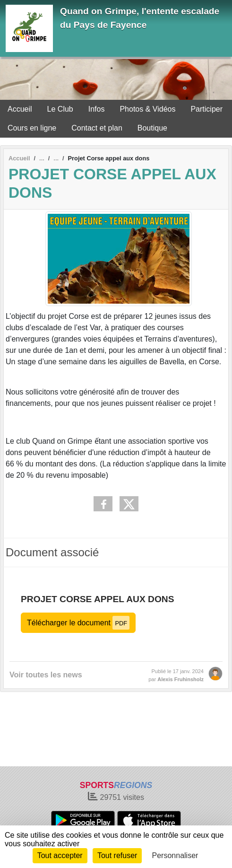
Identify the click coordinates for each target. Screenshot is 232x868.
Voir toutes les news (46, 675)
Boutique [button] (152, 128)
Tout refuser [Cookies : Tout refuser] (117, 855)
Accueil (20, 109)
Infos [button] (97, 109)
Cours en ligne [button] (32, 128)
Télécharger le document (78, 623)
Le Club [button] (60, 109)
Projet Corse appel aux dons (97, 599)
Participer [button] (206, 109)
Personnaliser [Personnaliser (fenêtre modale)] (175, 855)
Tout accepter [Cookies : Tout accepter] (60, 855)
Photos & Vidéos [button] (147, 109)
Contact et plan (97, 128)
